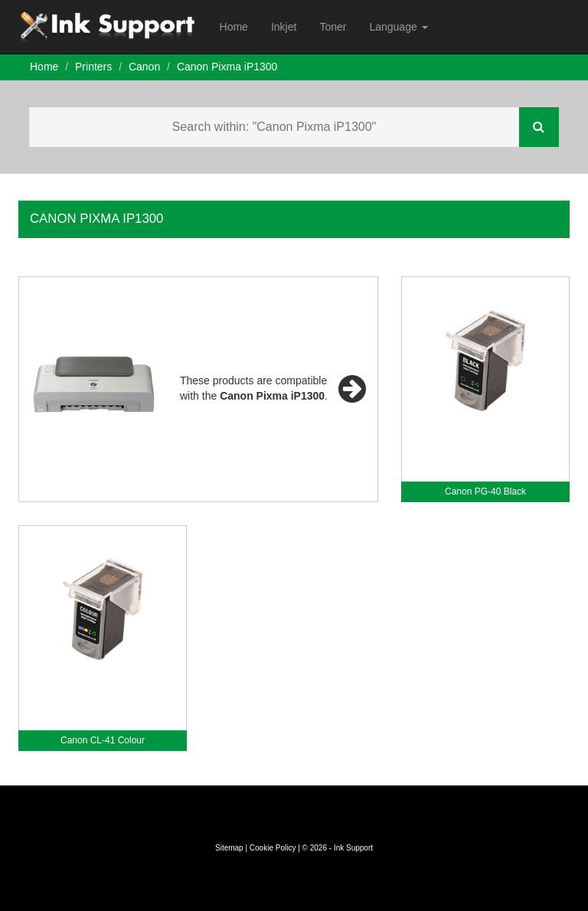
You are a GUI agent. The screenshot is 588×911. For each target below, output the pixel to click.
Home (234, 27)
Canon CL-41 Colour (103, 740)
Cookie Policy (273, 848)
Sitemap (229, 848)
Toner (333, 27)
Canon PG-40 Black (485, 491)
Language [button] (398, 27)
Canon (144, 67)
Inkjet (284, 27)
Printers (93, 67)
